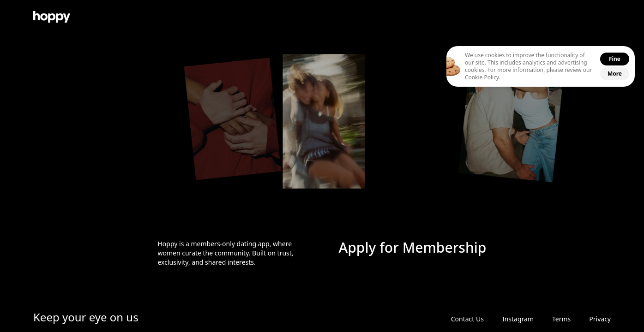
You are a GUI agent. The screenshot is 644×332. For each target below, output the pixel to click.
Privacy (600, 319)
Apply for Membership (413, 248)
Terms (561, 319)
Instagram (518, 319)
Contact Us (467, 319)
